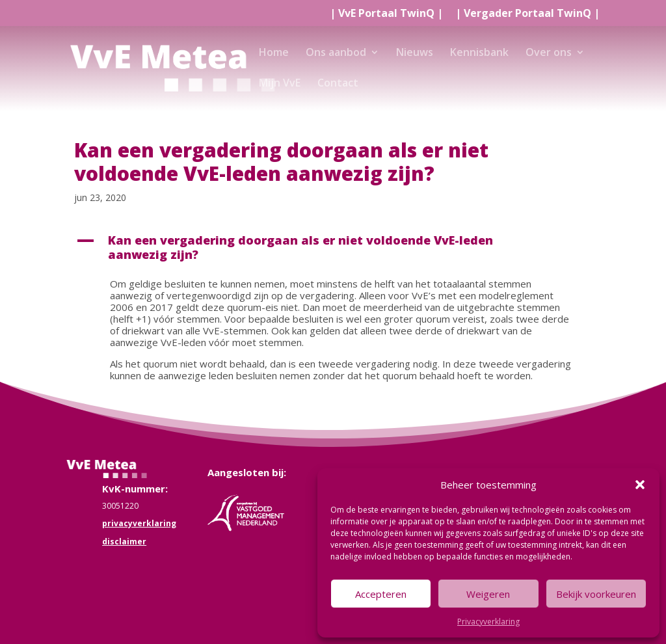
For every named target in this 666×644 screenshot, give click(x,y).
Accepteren (381, 594)
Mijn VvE (280, 84)
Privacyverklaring (488, 622)
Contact (338, 84)
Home (274, 53)
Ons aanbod (336, 53)
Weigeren (488, 594)
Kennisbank (479, 53)
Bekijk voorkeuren (596, 594)
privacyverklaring (139, 523)
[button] (640, 485)
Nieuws (415, 53)
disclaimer (124, 542)
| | (386, 14)
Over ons (549, 53)
